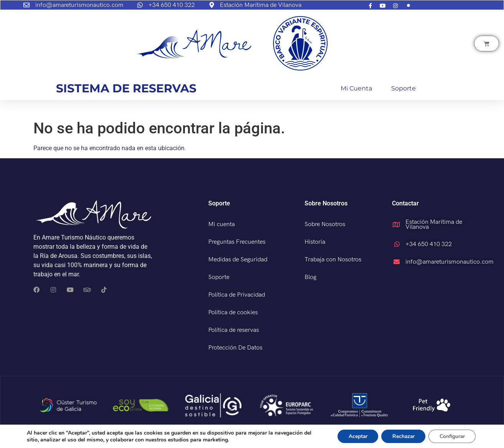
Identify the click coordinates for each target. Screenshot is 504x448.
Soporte (404, 88)
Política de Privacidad (237, 295)
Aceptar (353, 436)
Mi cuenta (356, 88)
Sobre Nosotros (325, 224)
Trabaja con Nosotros (333, 260)
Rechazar (400, 436)
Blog (310, 277)
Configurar (451, 436)
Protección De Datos (235, 348)
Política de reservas (234, 330)
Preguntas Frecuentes (237, 242)
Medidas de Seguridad (238, 260)
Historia (315, 242)
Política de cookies (233, 313)
